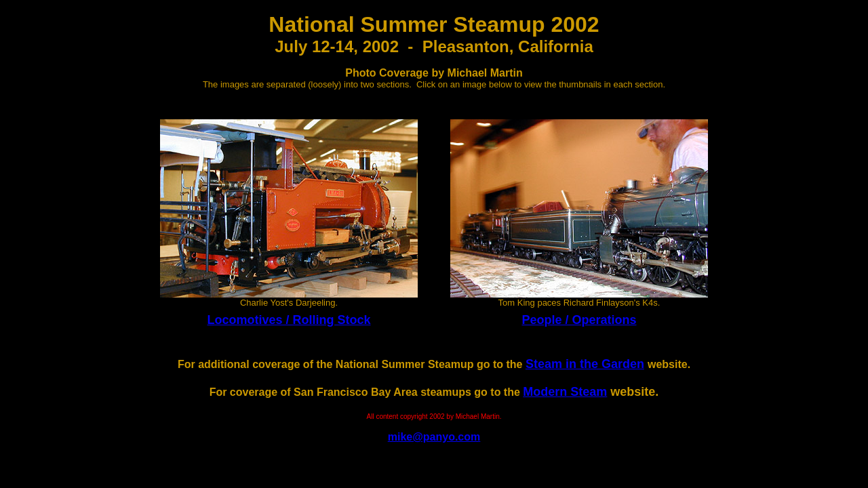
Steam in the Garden (585, 364)
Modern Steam (565, 392)
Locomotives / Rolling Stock (289, 320)
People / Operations (579, 320)
